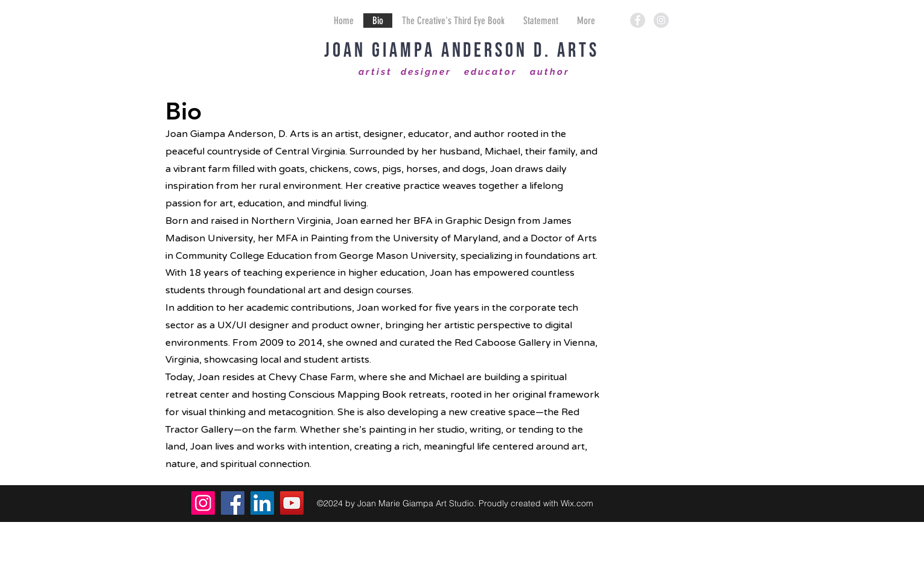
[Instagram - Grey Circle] (661, 20)
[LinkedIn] (262, 503)
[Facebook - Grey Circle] (638, 20)
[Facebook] (233, 503)
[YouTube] (292, 503)
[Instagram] (203, 503)
